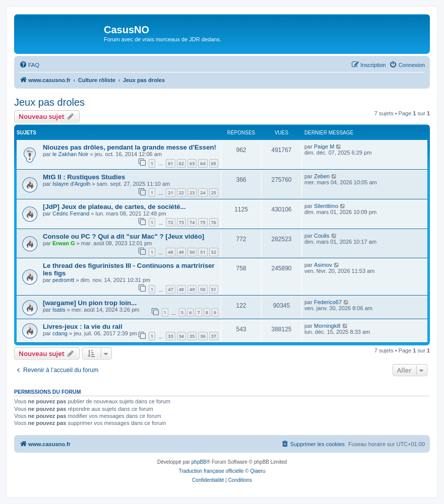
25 (214, 193)
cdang (60, 333)
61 (170, 163)
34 (181, 336)
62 (181, 163)
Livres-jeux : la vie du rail (83, 327)
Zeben (322, 176)
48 (170, 252)
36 (203, 336)
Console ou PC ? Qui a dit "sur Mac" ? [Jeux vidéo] (123, 236)
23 (192, 193)
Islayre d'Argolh (71, 184)
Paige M (324, 147)
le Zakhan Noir (71, 154)
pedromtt (63, 280)
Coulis (322, 236)
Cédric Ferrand (71, 213)
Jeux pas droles (49, 102)
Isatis (59, 310)
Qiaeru (258, 471)
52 (214, 252)
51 (203, 252)
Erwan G (64, 243)
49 (181, 252)
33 (170, 336)
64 (203, 163)
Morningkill (327, 326)
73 (181, 222)
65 (214, 163)
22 (181, 193)
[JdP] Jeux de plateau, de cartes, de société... (114, 207)
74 (192, 222)
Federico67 (328, 302)
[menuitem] (29, 65)
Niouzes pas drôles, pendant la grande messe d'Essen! (130, 147)
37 (214, 336)
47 (170, 289)
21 (170, 193)
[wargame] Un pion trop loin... (90, 303)
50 (192, 252)
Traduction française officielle (211, 471)
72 (170, 222)
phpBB (199, 462)
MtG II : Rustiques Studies (84, 177)
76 (214, 222)
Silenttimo (326, 206)
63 (192, 163)
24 (203, 193)
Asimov (323, 265)
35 (192, 336)
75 (203, 222)
